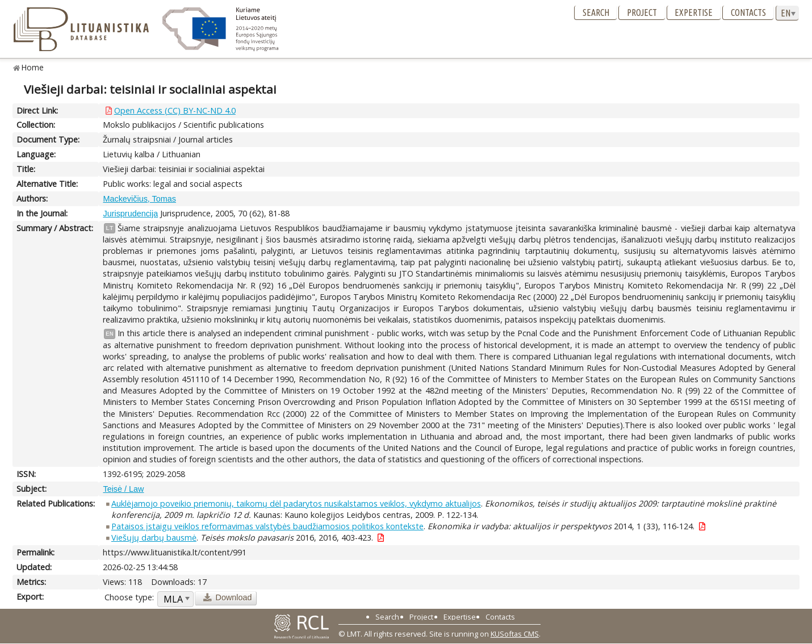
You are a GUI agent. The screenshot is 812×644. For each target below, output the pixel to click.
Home (33, 67)
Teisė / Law (123, 489)
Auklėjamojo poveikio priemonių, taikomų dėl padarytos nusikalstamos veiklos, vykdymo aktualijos (296, 503)
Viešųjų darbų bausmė (154, 538)
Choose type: (129, 597)
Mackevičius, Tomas (139, 199)
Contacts (748, 12)
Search (596, 12)
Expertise (694, 12)
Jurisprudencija (130, 214)
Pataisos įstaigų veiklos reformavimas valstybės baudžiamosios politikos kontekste (267, 526)
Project (642, 12)
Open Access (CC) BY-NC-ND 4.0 (175, 110)
